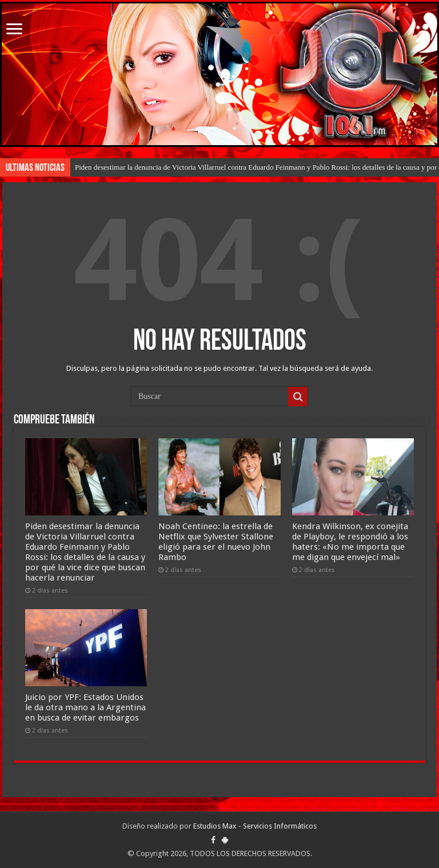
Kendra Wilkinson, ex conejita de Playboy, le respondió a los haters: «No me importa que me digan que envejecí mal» (350, 542)
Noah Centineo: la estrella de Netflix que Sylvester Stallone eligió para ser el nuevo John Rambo (216, 542)
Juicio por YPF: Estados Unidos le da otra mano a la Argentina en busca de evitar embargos (85, 707)
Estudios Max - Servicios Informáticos (255, 826)
